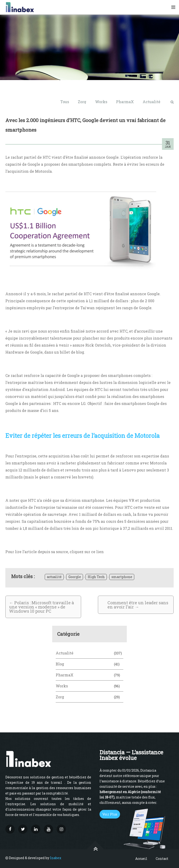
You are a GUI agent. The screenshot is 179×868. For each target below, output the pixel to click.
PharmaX (125, 102)
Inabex (56, 858)
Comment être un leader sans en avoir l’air (138, 605)
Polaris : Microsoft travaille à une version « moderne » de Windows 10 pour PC (41, 607)
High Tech (96, 577)
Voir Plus (110, 814)
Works (101, 102)
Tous (65, 102)
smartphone (122, 577)
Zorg (82, 102)
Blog (60, 664)
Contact (162, 859)
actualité (54, 577)
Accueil (141, 859)
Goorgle (75, 577)
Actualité (151, 102)
